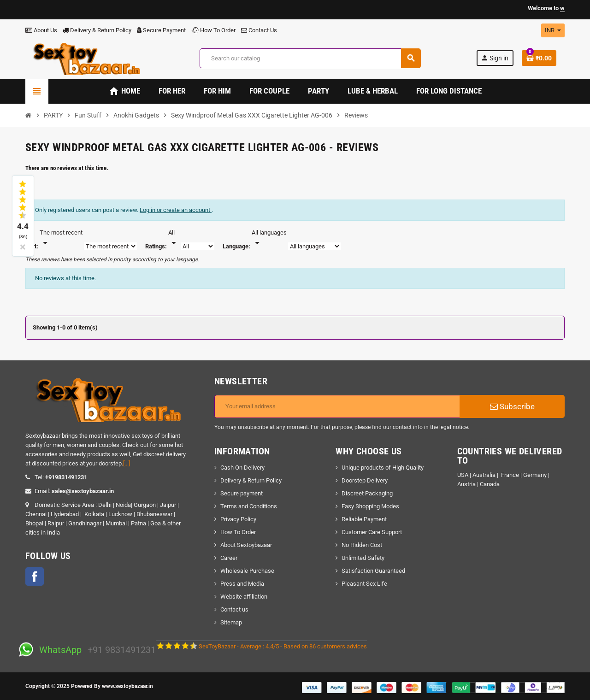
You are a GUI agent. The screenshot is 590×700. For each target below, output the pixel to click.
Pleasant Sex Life (364, 584)
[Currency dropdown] (553, 30)
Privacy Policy (238, 519)
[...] (127, 463)
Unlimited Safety (363, 558)
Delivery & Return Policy (97, 30)
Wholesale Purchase (247, 571)
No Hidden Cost (362, 545)
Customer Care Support (372, 532)
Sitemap (231, 622)
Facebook (35, 576)
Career (229, 558)
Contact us (234, 609)
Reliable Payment (365, 519)
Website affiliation (244, 597)
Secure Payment (161, 30)
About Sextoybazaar (246, 545)
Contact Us (259, 30)
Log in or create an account (176, 210)
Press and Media (242, 584)
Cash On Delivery (242, 468)
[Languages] (269, 238)
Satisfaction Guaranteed (373, 571)
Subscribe (512, 406)
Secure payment (242, 493)
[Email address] (337, 406)
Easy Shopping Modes (370, 506)
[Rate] (174, 238)
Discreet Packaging (367, 493)
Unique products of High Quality (383, 468)
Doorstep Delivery (365, 480)
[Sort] (61, 238)
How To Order (213, 30)
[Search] (310, 58)
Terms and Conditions (249, 506)
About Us (41, 30)
